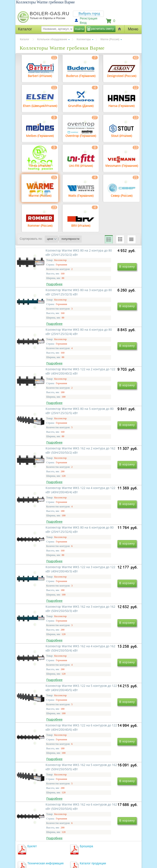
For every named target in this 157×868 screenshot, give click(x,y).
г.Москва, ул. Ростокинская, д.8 (40, 832)
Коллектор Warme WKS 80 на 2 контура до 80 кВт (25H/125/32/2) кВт (48, 296)
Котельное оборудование (52, 39)
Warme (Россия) (110, 39)
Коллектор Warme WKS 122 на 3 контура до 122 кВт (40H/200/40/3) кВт (49, 543)
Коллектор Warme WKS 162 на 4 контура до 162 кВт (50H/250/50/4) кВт (49, 604)
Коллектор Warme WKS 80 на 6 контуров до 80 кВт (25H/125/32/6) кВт (107, 481)
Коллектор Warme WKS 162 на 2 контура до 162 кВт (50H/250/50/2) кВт (107, 420)
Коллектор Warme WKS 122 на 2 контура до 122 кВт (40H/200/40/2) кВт (107, 358)
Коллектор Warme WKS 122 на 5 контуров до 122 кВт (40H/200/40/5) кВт (107, 604)
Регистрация (89, 18)
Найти (80, 29)
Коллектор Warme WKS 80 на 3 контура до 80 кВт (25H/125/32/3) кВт (107, 296)
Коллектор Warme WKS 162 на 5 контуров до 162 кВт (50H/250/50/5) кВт (107, 666)
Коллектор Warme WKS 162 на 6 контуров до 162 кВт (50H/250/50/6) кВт (49, 728)
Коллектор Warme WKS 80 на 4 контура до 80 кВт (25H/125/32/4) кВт (48, 358)
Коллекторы (84, 39)
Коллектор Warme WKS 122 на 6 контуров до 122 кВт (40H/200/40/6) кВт (49, 666)
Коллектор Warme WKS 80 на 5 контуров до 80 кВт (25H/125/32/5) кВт (48, 420)
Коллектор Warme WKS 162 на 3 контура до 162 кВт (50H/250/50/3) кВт (107, 543)
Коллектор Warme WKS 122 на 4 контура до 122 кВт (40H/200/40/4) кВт (49, 481)
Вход (83, 23)
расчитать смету (102, 29)
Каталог (25, 39)
